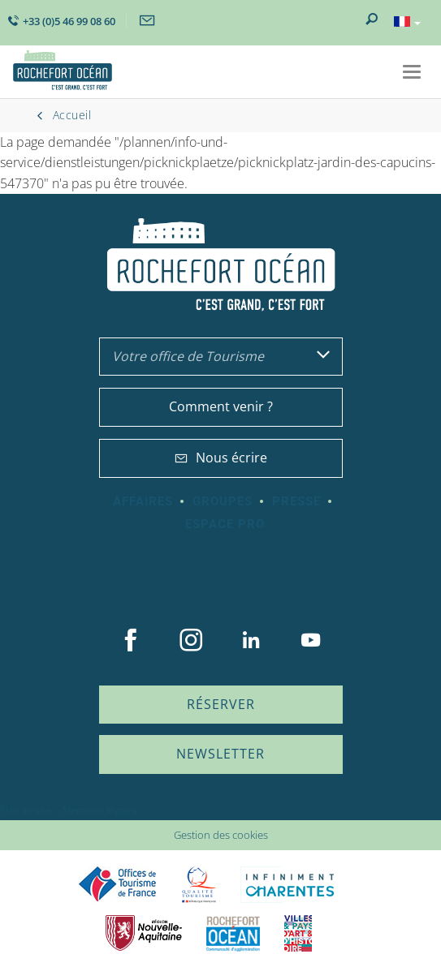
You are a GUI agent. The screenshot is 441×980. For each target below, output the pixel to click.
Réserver (221, 704)
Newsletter (220, 754)
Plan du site (26, 810)
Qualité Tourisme (199, 885)
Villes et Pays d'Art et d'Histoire (298, 933)
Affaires (143, 501)
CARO (233, 933)
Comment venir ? (221, 406)
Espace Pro (225, 524)
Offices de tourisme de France (118, 885)
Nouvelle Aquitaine (144, 933)
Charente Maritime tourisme (290, 885)
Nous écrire (221, 458)
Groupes (223, 501)
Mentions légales (100, 810)
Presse (296, 501)
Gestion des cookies (221, 835)
